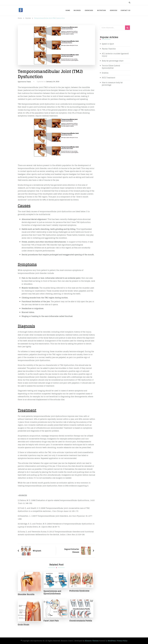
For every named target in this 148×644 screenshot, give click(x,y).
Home (68, 10)
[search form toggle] (130, 3)
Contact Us (125, 10)
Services (114, 10)
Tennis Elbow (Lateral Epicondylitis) (111, 67)
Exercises (89, 10)
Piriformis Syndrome (79, 591)
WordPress (112, 641)
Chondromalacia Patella (81, 621)
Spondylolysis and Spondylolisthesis (52, 592)
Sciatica (105, 73)
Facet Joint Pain (51, 621)
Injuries (77, 10)
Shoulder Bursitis (26, 594)
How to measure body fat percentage (112, 84)
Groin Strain (24, 625)
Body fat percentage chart (113, 61)
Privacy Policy (122, 641)
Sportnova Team (24, 82)
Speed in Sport (108, 44)
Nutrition (102, 10)
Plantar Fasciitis (109, 49)
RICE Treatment (109, 78)
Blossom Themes (92, 641)
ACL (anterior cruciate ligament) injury (115, 55)
